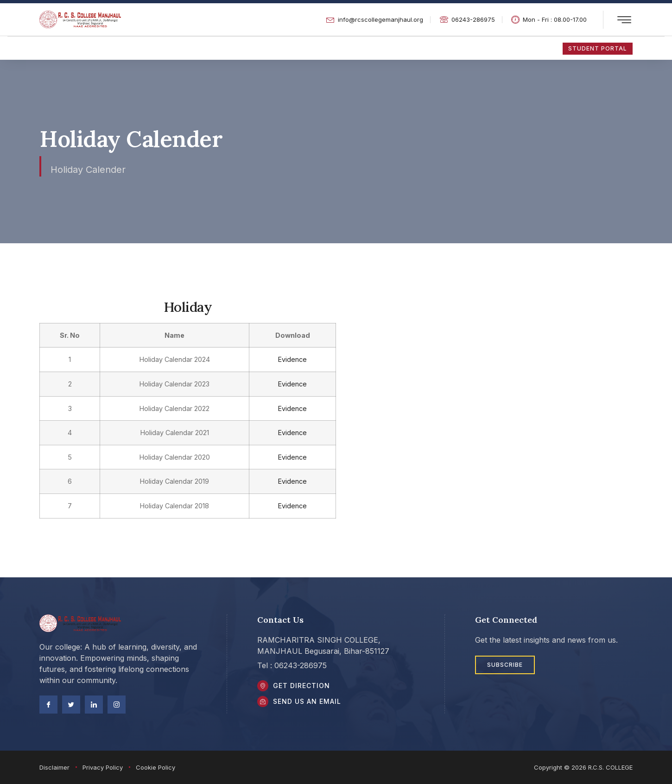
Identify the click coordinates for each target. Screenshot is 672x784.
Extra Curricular (368, 48)
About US (242, 48)
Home (49, 48)
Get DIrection (304, 687)
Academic (300, 48)
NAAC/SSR (178, 48)
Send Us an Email (310, 705)
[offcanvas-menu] (624, 20)
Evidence (288, 359)
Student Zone (108, 48)
